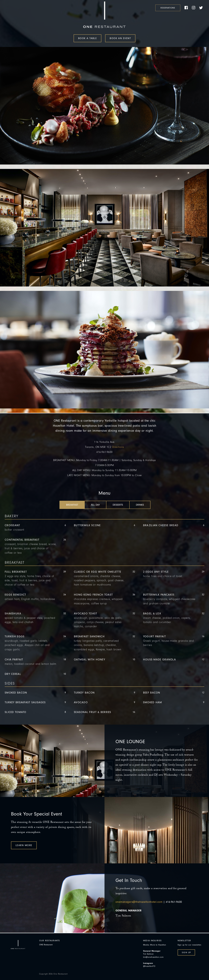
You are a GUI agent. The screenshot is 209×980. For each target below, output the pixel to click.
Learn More (24, 845)
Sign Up (186, 952)
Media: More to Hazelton (155, 945)
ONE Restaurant (46, 945)
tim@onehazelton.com (153, 957)
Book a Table (87, 38)
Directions (118, 447)
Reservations (168, 8)
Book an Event (120, 38)
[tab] (72, 505)
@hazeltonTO (149, 966)
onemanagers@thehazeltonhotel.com (139, 902)
